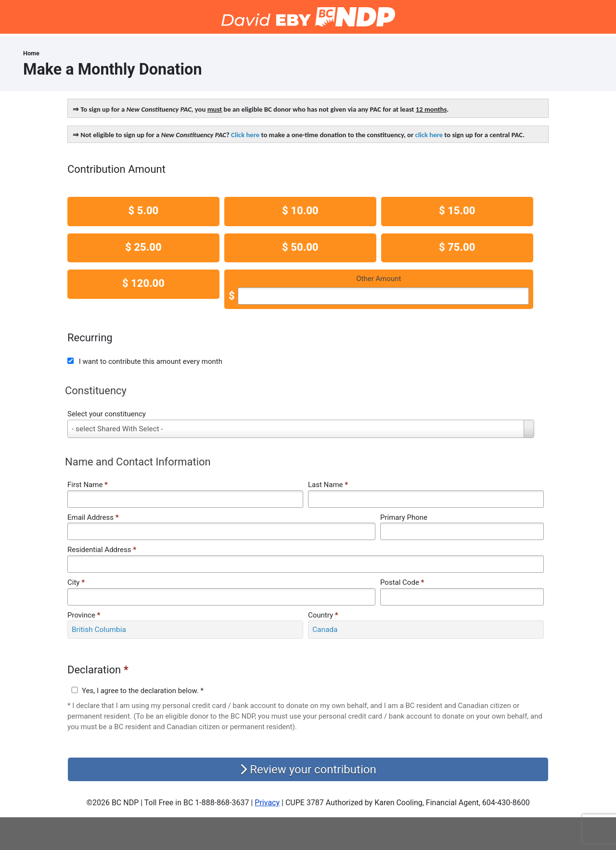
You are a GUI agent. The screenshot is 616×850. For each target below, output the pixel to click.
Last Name (328, 485)
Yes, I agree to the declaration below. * (143, 691)
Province (84, 615)
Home (31, 53)
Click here (245, 135)
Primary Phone (404, 517)
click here (429, 135)
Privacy (267, 803)
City (76, 582)
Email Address (93, 517)
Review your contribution (308, 770)
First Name (88, 485)
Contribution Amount (116, 169)
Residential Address (102, 550)
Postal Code (402, 582)
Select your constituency (107, 414)
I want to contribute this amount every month (151, 361)
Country (323, 615)
